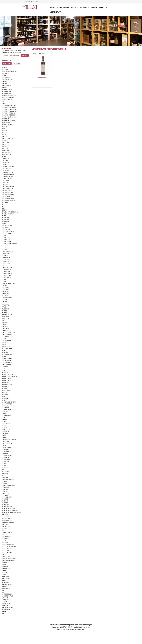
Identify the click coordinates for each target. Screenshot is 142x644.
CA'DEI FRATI (5, 170)
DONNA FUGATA (7, 275)
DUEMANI (4, 285)
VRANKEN (5, 602)
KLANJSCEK (5, 394)
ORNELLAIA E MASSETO (8, 479)
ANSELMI (4, 83)
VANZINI (4, 580)
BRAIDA (4, 157)
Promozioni (85, 8)
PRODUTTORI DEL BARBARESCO (11, 511)
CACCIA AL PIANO (7, 168)
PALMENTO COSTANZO (8, 485)
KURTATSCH (5, 398)
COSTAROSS (6, 248)
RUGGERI (4, 529)
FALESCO (5, 301)
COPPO (4, 236)
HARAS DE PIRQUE (7, 359)
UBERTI (4, 574)
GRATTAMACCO (7, 341)
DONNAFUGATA (6, 277)
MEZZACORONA (6, 448)
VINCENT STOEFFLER (7, 596)
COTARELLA (5, 250)
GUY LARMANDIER (7, 355)
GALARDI (4, 323)
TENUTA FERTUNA (7, 549)
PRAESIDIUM (5, 505)
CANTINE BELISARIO (7, 178)
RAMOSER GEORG (7, 519)
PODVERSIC (5, 495)
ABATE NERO (5, 70)
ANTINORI (5, 87)
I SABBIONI (5, 366)
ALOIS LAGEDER (6, 77)
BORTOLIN (5, 149)
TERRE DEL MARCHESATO (9, 558)
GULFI (4, 351)
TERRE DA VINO (6, 556)
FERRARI (4, 307)
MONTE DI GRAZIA (7, 456)
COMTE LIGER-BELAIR (8, 232)
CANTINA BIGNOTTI (7, 172)
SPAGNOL (5, 541)
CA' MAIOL (5, 165)
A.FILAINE (4, 68)
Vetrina (94, 8)
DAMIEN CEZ (5, 254)
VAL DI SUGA (5, 576)
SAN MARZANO (6, 537)
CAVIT (4, 206)
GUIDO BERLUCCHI (7, 349)
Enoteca (75, 8)
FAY (3, 303)
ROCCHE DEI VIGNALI (8, 523)
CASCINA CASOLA (7, 190)
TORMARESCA (6, 562)
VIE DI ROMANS (6, 588)
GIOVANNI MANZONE (8, 337)
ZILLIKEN (4, 612)
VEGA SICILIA (5, 582)
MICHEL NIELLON (6, 452)
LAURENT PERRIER (7, 416)
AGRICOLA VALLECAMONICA (10, 72)
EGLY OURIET (5, 287)
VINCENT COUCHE (7, 594)
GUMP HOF (5, 353)
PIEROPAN (5, 491)
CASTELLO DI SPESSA (8, 198)
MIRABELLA (5, 454)
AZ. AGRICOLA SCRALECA (9, 111)
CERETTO (5, 210)
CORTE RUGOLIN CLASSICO (10, 244)
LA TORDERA (5, 408)
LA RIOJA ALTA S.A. (7, 404)
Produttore (7, 63)
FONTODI (5, 311)
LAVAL (4, 418)
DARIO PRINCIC (6, 258)
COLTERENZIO (6, 230)
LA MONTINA (5, 400)
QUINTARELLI (5, 517)
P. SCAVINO (5, 483)
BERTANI (4, 135)
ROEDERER (5, 525)
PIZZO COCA (6, 493)
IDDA (3, 368)
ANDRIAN (4, 81)
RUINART (4, 531)
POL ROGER (5, 499)
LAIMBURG (5, 412)
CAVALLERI (5, 202)
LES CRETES (5, 426)
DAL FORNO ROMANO (8, 252)
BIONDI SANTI (6, 141)
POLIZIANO (5, 501)
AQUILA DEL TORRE (7, 89)
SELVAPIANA (5, 539)
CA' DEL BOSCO (6, 163)
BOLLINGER (5, 147)
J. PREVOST (5, 372)
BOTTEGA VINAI (6, 153)
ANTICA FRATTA (6, 85)
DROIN (4, 281)
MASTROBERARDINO (8, 444)
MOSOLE (4, 465)
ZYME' (4, 614)
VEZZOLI (4, 586)
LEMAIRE (4, 422)
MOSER (4, 463)
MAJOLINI (4, 438)
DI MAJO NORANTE (7, 267)
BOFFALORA (5, 145)
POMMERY (5, 503)
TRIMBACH (5, 570)
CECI (3, 208)
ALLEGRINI (5, 75)
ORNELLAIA (5, 477)
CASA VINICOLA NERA (8, 186)
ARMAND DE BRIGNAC (8, 97)
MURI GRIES (5, 467)
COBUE (4, 224)
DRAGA (4, 279)
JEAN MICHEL (6, 386)
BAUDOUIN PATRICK (7, 125)
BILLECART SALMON (7, 139)
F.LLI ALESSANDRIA (7, 297)
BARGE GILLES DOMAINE (8, 121)
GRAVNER (5, 343)
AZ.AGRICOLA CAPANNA (9, 117)
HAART (4, 357)
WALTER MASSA (6, 604)
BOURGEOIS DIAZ (7, 155)
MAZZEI (4, 446)
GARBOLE (5, 325)
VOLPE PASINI (6, 600)
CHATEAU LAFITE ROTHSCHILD (10, 212)
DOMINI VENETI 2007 (7, 273)
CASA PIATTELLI (6, 184)
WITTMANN (5, 606)
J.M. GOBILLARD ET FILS (8, 374)
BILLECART (5, 137)
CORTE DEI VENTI (7, 238)
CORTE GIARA (6, 240)
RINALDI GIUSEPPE (7, 521)
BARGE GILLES (6, 119)
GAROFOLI (5, 327)
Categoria (17, 63)
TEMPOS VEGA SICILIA (8, 545)
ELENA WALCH (6, 289)
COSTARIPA (5, 246)
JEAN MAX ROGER (7, 384)
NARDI (4, 469)
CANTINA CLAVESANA (8, 174)
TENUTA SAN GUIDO (7, 551)
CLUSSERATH (6, 222)
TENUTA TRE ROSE (7, 553)
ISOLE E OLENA (6, 370)
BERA (3, 129)
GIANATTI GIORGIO (7, 335)
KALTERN (4, 392)
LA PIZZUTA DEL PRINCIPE (9, 402)
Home (52, 8)
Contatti (103, 8)
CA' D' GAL (5, 161)
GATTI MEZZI (5, 329)
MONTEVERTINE (6, 459)
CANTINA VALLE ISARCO (9, 176)
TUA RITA (4, 572)
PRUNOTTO (5, 515)
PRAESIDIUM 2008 (7, 507)
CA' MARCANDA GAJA (8, 167)
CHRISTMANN (6, 218)
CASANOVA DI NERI (7, 188)
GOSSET (4, 339)
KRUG (4, 396)
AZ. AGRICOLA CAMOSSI (9, 107)
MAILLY (4, 436)
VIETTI (4, 590)
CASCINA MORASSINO (8, 194)
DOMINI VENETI (6, 271)
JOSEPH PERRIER (6, 390)
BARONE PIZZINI (6, 123)
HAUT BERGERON (7, 360)
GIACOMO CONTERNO (8, 333)
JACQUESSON (6, 382)
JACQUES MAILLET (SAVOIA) (10, 376)
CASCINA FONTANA (7, 192)
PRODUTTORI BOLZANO (8, 509)
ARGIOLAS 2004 (6, 91)
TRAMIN (4, 564)
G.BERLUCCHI (6, 319)
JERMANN (5, 388)
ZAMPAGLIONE (6, 610)
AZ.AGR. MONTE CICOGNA (9, 115)
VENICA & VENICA (7, 584)
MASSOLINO (5, 442)
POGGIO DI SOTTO (7, 497)
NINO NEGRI (5, 473)
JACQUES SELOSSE (7, 380)
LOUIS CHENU (6, 432)
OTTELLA (4, 481)
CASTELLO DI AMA (7, 196)
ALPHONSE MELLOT (7, 79)
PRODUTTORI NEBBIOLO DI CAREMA (12, 513)
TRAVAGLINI (5, 566)
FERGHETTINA (6, 305)
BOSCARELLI (5, 151)
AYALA (4, 103)
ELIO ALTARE (5, 291)
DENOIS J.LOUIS (6, 264)
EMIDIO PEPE (5, 293)
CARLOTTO (5, 182)
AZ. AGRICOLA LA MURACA (9, 109)
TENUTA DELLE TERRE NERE (9, 547)
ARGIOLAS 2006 (6, 93)
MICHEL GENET (6, 450)
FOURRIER (5, 313)
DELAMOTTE (5, 262)
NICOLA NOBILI (6, 471)
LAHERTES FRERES (7, 410)
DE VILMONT (5, 260)
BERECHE (4, 131)
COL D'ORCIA (6, 228)
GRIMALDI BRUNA (7, 347)
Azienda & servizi (63, 8)
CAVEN (4, 204)
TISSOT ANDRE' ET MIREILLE (9, 560)
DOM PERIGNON (6, 269)
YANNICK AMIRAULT (7, 608)
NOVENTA (5, 475)
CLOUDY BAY (6, 220)
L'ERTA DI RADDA (7, 424)
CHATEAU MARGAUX (8, 214)
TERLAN (4, 554)
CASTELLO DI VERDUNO (8, 200)
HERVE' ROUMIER (6, 364)
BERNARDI (5, 133)
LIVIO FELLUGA (6, 430)
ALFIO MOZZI (5, 73)
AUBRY (4, 101)
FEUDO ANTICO (6, 309)
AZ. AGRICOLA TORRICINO (9, 113)
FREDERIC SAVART (7, 315)
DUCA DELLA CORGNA (8, 283)
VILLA (3, 592)
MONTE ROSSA (6, 457)
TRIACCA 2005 (6, 568)
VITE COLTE (5, 598)
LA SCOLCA (5, 406)
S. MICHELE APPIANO (7, 533)
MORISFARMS (6, 461)
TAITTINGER (5, 543)
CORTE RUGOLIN (7, 242)
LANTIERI (4, 414)
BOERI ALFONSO (6, 143)
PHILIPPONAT (5, 489)
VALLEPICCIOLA (6, 578)
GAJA (4, 321)
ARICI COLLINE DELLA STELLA (10, 95)
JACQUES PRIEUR (7, 378)
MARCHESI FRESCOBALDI (9, 440)
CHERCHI (4, 216)
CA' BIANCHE (6, 159)
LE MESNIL (5, 420)
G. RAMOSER (5, 317)
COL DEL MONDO (7, 226)
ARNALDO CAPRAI (7, 99)
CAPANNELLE (5, 180)
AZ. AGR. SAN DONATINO (9, 105)
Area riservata (56, 12)
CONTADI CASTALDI (8, 234)
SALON (4, 535)
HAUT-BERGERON (7, 362)
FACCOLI (4, 299)
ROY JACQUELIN (6, 527)
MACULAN (5, 434)
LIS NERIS (4, 428)
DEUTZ (4, 265)
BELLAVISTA (5, 127)
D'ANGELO (5, 256)
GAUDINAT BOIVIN (7, 331)
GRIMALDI (5, 345)
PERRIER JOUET (6, 487)
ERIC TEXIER (5, 295)
